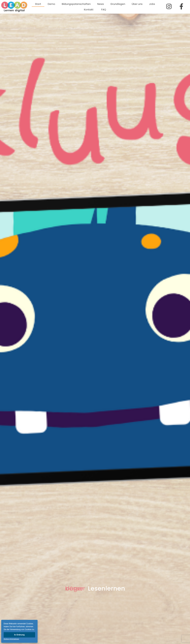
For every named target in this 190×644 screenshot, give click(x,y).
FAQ (104, 10)
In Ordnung (19, 635)
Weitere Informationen (11, 639)
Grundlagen (118, 4)
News (101, 4)
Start (38, 4)
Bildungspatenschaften (76, 4)
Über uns (137, 4)
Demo (51, 4)
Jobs (152, 4)
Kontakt (89, 10)
